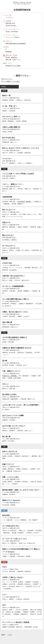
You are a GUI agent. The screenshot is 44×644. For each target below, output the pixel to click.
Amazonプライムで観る (13, 66)
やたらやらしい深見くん (11, 117)
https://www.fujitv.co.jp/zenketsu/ (16, 43)
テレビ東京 (6, 151)
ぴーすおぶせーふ (9, 246)
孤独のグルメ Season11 (11, 500)
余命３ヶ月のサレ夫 (10, 451)
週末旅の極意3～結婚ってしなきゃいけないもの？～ (22, 490)
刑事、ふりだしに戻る (10, 477)
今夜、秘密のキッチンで (11, 371)
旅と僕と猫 (6, 436)
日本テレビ (6, 140)
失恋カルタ (6, 222)
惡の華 (5, 361)
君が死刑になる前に (10, 394)
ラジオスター (7, 159)
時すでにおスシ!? (9, 210)
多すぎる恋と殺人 (9, 138)
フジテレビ (6, 98)
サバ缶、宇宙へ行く (10, 106)
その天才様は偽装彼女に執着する (15, 337)
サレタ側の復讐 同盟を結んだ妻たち (16, 299)
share (4, 567)
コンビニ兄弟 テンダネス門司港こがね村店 (18, 174)
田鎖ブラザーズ (8, 464)
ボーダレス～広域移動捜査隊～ (14, 286)
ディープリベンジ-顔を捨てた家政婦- (16, 622)
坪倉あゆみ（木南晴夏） (10, 376)
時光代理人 (6, 515)
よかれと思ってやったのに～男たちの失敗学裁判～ (21, 405)
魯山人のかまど (8, 235)
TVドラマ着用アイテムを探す (11, 81)
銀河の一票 (6, 96)
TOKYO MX (6, 119)
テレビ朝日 (6, 187)
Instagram (9, 52)
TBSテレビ (6, 212)
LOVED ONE (7, 263)
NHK (4, 161)
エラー (5, 595)
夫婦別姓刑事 (7, 197)
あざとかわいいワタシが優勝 (13, 415)
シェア (10, 635)
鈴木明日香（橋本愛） (25, 202)
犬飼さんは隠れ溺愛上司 (11, 127)
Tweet (3, 635)
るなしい (6, 384)
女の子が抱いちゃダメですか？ (14, 426)
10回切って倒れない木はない (13, 577)
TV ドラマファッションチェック (22, 3)
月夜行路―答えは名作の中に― (14, 276)
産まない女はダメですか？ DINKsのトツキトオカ (21, 148)
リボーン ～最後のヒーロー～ (13, 184)
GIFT (4, 605)
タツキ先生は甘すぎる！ (11, 526)
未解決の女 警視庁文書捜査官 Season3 (17, 348)
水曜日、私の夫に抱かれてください (15, 312)
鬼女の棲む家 (7, 322)
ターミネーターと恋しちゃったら (15, 539)
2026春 (3, 87)
